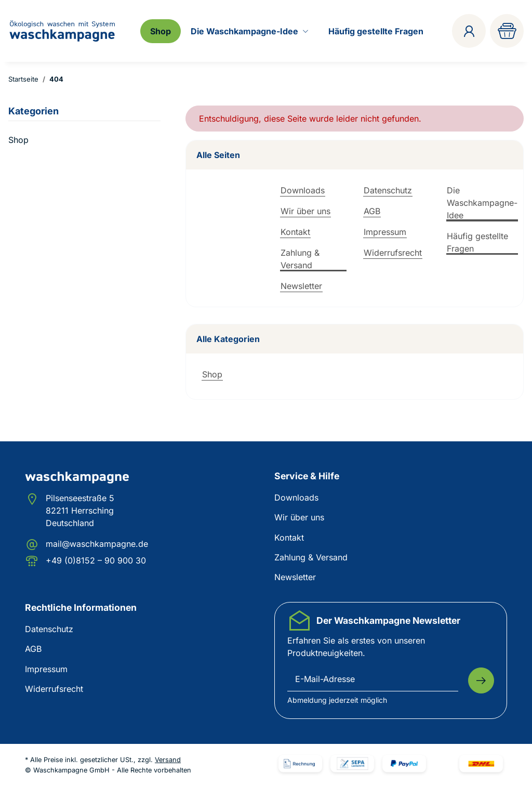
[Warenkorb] (507, 31)
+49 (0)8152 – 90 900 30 (96, 560)
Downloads (303, 190)
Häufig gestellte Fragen (477, 242)
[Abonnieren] (481, 680)
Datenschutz (388, 190)
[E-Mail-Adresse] (373, 679)
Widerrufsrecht (393, 253)
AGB (372, 211)
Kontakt (295, 232)
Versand (168, 760)
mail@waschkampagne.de (97, 544)
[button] (469, 31)
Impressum (385, 232)
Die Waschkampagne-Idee (482, 203)
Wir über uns (305, 211)
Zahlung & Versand (300, 259)
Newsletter (301, 286)
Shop (212, 374)
